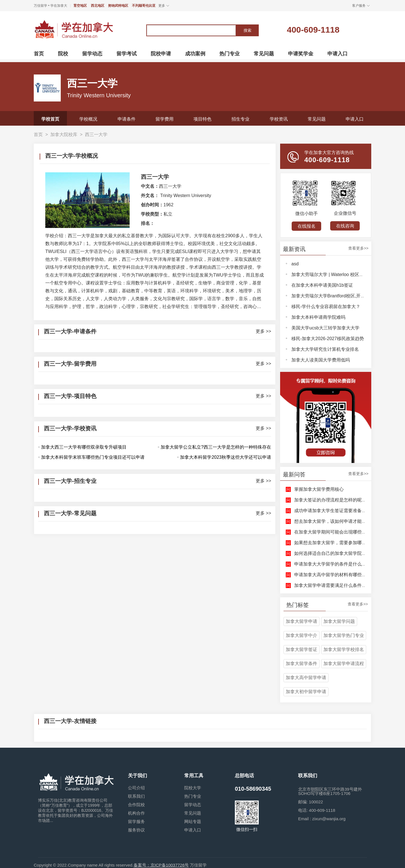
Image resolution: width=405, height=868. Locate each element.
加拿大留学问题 (339, 621)
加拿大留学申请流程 (344, 664)
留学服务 (136, 821)
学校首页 (50, 119)
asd (295, 264)
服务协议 (136, 830)
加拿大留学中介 (301, 635)
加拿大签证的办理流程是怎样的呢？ (330, 500)
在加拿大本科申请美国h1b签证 (322, 285)
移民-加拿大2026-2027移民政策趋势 (328, 339)
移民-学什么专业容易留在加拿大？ (326, 307)
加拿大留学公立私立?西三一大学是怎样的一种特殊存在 (216, 447)
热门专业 (193, 796)
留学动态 (193, 805)
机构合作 (136, 813)
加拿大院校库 (64, 135)
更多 (162, 6)
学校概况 (88, 119)
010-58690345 (253, 789)
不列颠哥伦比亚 (144, 6)
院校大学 (193, 788)
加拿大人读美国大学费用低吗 (321, 360)
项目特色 (202, 119)
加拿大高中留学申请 (306, 678)
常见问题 (317, 119)
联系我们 (136, 796)
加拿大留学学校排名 (344, 649)
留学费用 (165, 119)
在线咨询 (345, 226)
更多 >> (263, 331)
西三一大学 (96, 135)
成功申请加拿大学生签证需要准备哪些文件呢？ (341, 511)
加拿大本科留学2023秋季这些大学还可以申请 (226, 457)
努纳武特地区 (118, 6)
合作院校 (136, 805)
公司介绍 (136, 788)
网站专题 (193, 821)
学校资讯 (279, 119)
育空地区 (80, 6)
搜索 (247, 30)
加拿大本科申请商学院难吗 (318, 317)
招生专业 (240, 119)
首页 (38, 135)
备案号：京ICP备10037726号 (161, 865)
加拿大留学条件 (301, 664)
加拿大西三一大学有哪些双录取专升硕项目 (84, 447)
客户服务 (359, 6)
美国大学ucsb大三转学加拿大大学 (325, 328)
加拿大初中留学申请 (306, 692)
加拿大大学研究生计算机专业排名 (325, 349)
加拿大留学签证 (301, 649)
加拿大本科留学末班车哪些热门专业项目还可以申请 (93, 457)
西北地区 (98, 6)
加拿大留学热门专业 (344, 635)
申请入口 (355, 119)
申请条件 (127, 119)
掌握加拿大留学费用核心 (319, 489)
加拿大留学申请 (301, 621)
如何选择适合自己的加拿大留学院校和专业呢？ (341, 553)
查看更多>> (358, 248)
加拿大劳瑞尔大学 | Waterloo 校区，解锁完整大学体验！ (348, 274)
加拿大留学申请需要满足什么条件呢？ (332, 585)
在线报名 (307, 226)
